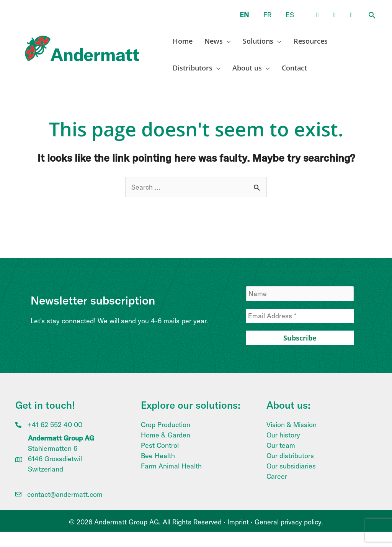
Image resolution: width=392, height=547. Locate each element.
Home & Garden (166, 435)
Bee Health (158, 456)
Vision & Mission (292, 425)
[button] (372, 16)
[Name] (300, 294)
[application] (225, 41)
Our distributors (290, 456)
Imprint (238, 522)
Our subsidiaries (291, 466)
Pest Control (160, 445)
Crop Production (166, 425)
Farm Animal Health (171, 466)
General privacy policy (288, 522)
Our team (281, 445)
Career (277, 476)
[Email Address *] (300, 316)
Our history (283, 435)
